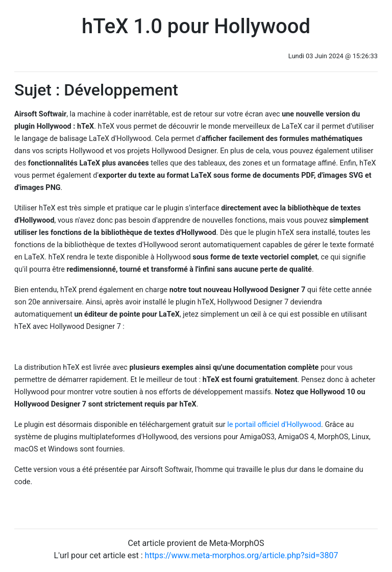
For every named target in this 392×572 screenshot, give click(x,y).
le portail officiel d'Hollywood (274, 425)
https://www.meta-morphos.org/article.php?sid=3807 (242, 555)
